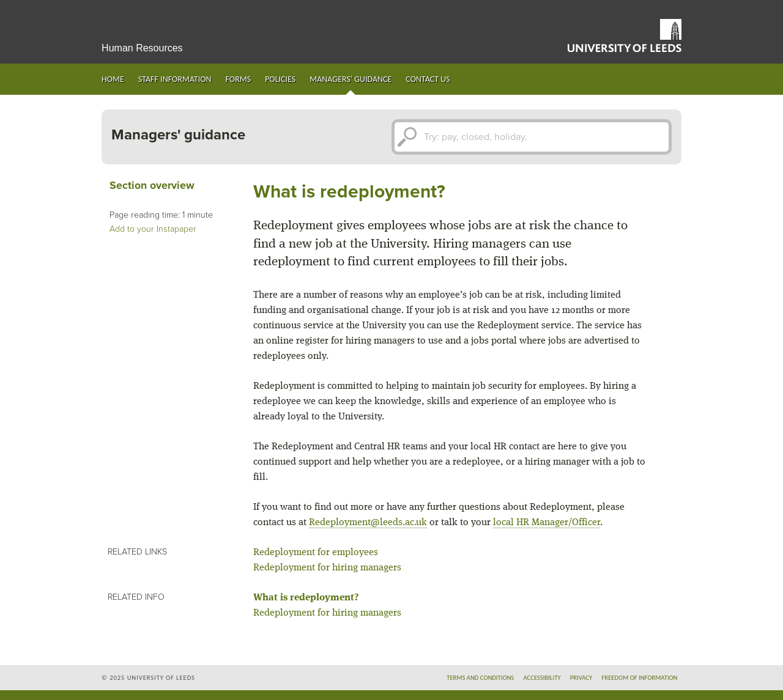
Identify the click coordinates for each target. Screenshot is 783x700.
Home (113, 79)
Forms (239, 79)
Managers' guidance (351, 79)
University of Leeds (625, 35)
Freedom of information (639, 678)
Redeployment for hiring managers (327, 568)
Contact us (428, 79)
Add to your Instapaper (153, 229)
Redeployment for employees (316, 553)
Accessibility (542, 678)
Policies (280, 79)
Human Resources (142, 48)
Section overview (152, 186)
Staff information (175, 79)
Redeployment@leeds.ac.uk (368, 523)
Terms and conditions (480, 678)
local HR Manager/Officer (547, 523)
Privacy (581, 678)
